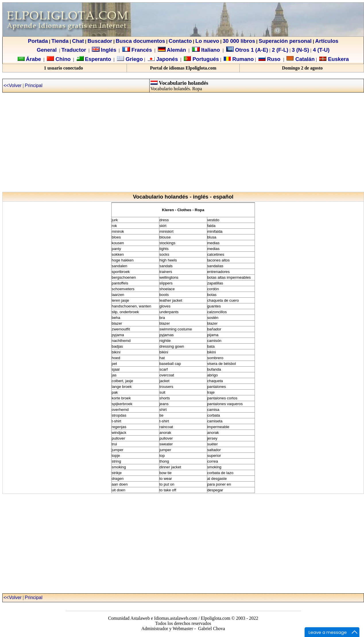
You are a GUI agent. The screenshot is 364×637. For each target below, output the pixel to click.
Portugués (205, 59)
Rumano (242, 59)
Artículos (327, 41)
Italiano (207, 50)
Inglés (109, 50)
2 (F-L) (279, 50)
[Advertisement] (181, 145)
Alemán (176, 50)
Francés (137, 50)
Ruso (273, 59)
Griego (133, 59)
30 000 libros (239, 41)
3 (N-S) (301, 50)
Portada (38, 41)
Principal (33, 85)
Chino (62, 59)
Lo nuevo (207, 41)
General (47, 50)
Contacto (180, 41)
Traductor (74, 50)
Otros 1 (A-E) (247, 50)
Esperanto (98, 59)
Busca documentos (140, 41)
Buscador (100, 41)
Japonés (166, 59)
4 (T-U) (321, 50)
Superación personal (285, 41)
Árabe (33, 59)
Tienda (60, 41)
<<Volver (12, 85)
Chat (78, 41)
